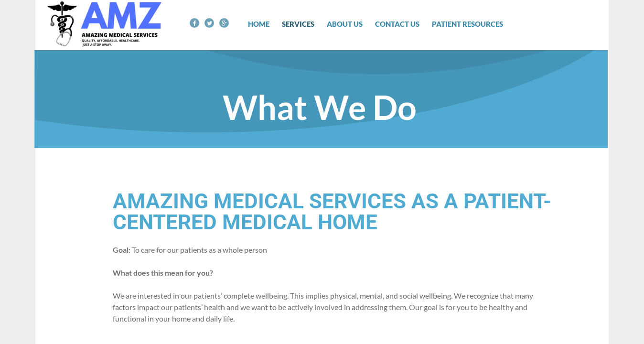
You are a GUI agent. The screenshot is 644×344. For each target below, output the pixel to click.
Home (259, 24)
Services (298, 24)
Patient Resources (467, 24)
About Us (345, 24)
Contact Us (397, 24)
